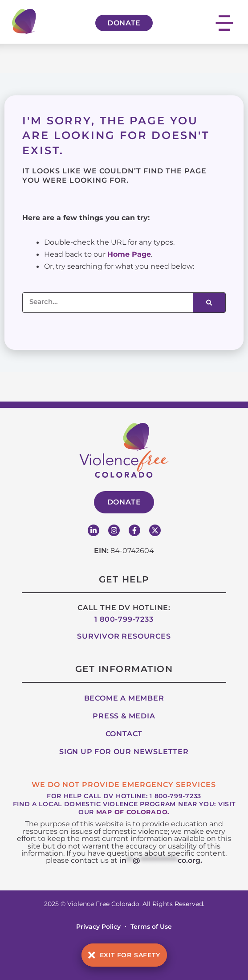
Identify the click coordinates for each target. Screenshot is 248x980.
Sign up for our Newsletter (124, 752)
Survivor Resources (124, 636)
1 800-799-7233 (124, 619)
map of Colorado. (133, 812)
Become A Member (124, 698)
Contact (124, 734)
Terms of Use (151, 927)
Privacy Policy (98, 927)
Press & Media (124, 716)
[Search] (209, 303)
